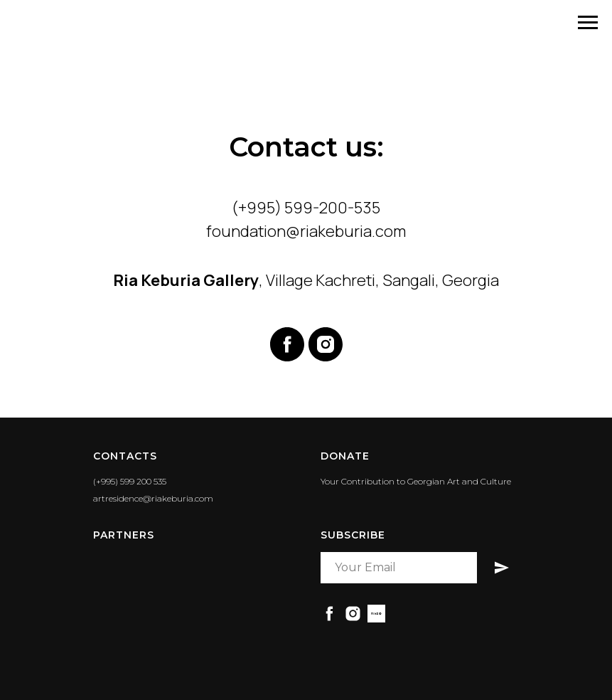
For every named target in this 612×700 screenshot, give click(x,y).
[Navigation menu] (588, 23)
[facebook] (287, 344)
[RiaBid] (376, 614)
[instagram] (326, 344)
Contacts (125, 456)
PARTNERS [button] (124, 535)
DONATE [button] (345, 456)
